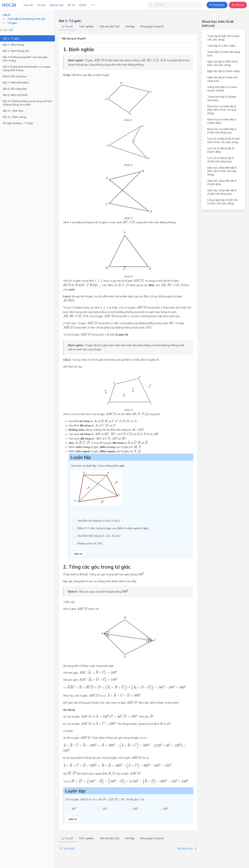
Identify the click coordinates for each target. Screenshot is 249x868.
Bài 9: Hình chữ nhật (15, 95)
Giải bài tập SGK (110, 26)
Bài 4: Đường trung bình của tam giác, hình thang (26, 59)
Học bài (28, 5)
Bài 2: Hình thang (13, 45)
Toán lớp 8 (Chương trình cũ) (26, 19)
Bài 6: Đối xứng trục (15, 76)
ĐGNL (83, 5)
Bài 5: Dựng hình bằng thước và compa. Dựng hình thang (27, 68)
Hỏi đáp (130, 26)
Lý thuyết (67, 26)
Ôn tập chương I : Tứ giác (18, 123)
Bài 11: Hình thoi (13, 111)
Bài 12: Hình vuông (14, 117)
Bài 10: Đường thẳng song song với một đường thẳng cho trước (27, 103)
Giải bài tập (56, 5)
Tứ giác (12, 23)
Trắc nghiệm (86, 26)
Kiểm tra (78, 554)
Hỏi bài (41, 5)
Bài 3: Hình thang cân (16, 51)
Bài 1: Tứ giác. (11, 38)
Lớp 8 (6, 15)
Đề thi (71, 5)
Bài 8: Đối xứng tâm (15, 89)
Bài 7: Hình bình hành (16, 82)
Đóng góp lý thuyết (152, 26)
